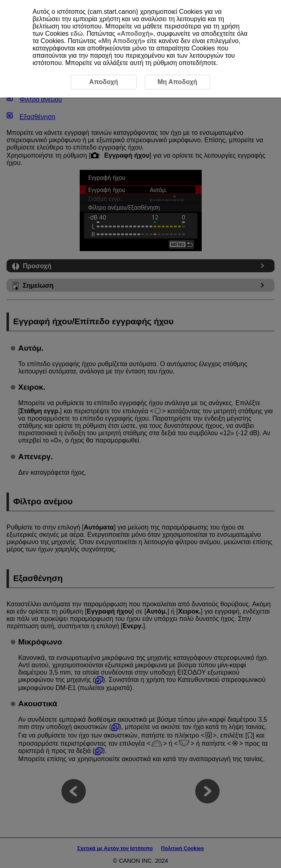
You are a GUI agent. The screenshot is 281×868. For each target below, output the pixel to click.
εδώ (77, 34)
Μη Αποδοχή (122, 41)
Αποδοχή (135, 34)
